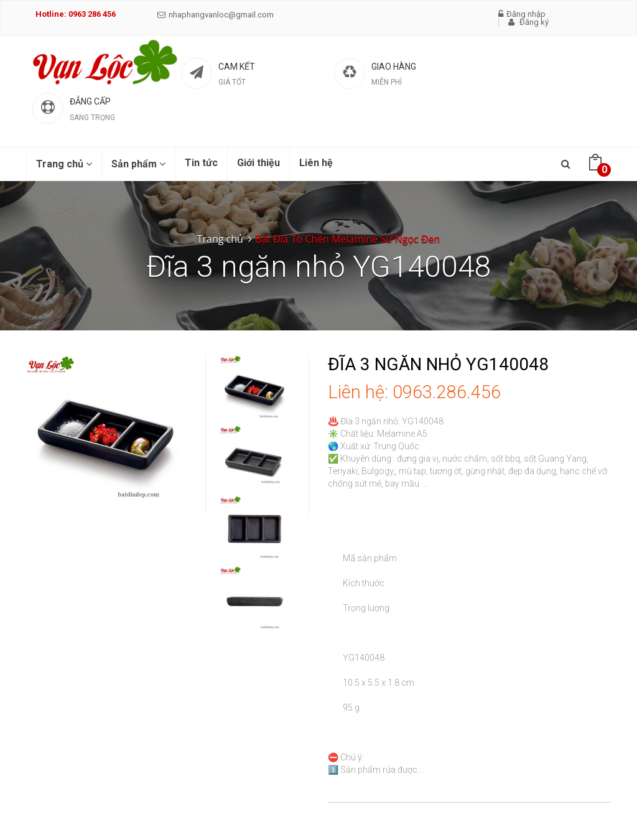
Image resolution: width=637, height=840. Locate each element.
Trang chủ (64, 164)
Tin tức (201, 163)
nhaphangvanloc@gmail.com (216, 15)
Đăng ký (528, 22)
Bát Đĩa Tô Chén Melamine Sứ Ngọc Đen (347, 239)
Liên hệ (316, 163)
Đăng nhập (522, 14)
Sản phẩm (138, 164)
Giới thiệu (258, 163)
